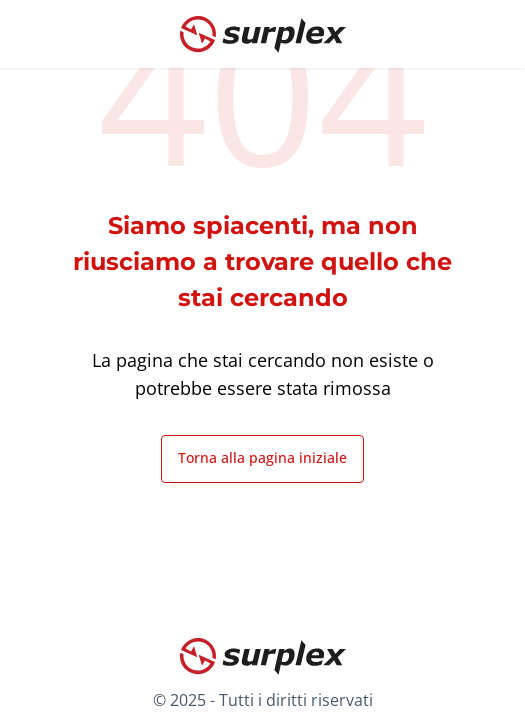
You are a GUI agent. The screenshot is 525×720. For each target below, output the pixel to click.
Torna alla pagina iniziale (262, 457)
